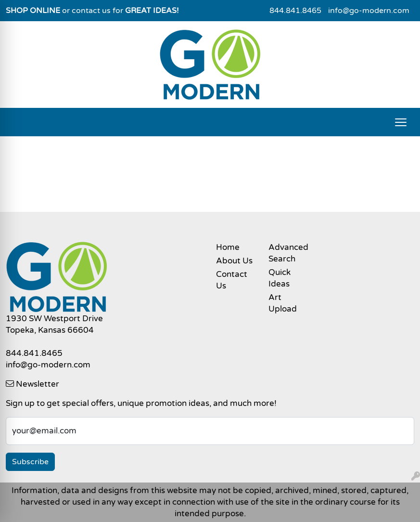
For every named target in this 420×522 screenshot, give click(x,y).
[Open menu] (401, 122)
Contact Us (232, 280)
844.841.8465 (295, 11)
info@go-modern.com (369, 11)
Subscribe (30, 462)
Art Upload (283, 303)
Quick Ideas (280, 278)
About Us (234, 261)
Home (228, 247)
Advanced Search (288, 253)
